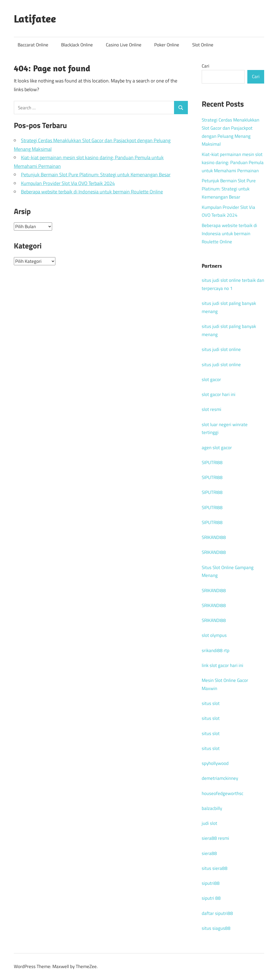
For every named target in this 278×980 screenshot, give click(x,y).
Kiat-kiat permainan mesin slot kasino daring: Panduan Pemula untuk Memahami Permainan (233, 162)
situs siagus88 (216, 928)
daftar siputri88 (217, 913)
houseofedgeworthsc (222, 793)
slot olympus (214, 635)
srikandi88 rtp (216, 650)
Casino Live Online (124, 45)
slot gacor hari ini (219, 394)
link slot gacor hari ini (222, 665)
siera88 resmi (215, 838)
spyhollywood (215, 763)
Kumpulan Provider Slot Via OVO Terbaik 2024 (68, 183)
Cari (206, 66)
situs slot (211, 703)
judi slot (209, 823)
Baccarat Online (33, 45)
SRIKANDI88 (214, 537)
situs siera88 (215, 868)
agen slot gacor (217, 448)
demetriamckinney (220, 778)
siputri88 (211, 883)
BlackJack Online (77, 45)
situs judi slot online (221, 349)
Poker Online (167, 45)
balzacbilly (212, 808)
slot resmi (211, 409)
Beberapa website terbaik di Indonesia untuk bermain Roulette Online (92, 192)
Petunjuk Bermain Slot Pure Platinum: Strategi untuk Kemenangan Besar (96, 175)
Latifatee (35, 18)
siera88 (209, 853)
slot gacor (211, 379)
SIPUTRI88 (212, 462)
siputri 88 (211, 898)
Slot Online (203, 45)
